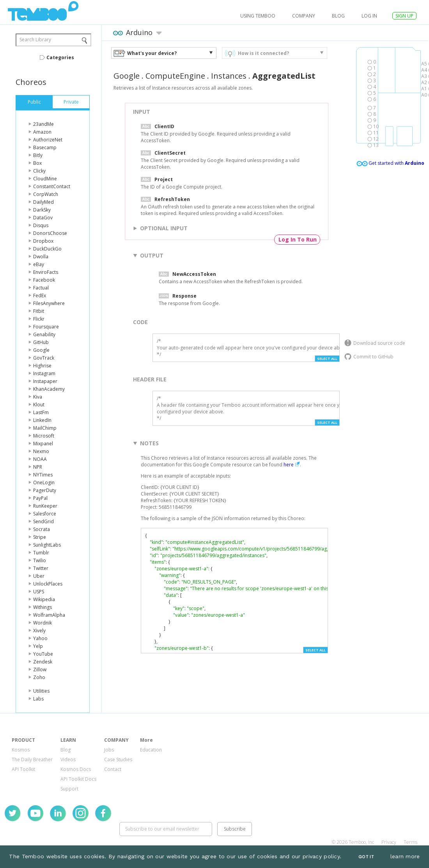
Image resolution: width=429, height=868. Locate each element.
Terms (410, 842)
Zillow (40, 670)
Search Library (35, 40)
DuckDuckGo (47, 249)
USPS (39, 592)
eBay (39, 264)
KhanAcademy (49, 389)
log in (369, 16)
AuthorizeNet (48, 140)
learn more (405, 856)
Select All (327, 359)
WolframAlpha (49, 615)
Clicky (39, 171)
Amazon (42, 132)
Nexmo (41, 451)
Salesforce (45, 514)
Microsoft (44, 436)
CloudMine (45, 179)
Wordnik (43, 623)
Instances (229, 76)
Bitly (38, 155)
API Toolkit (23, 769)
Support (69, 789)
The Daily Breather (32, 759)
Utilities (41, 691)
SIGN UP (404, 16)
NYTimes (43, 475)
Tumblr (41, 553)
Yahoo (40, 638)
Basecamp (45, 147)
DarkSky (42, 210)
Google (41, 350)
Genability (44, 334)
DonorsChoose (50, 233)
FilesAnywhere (49, 303)
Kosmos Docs (76, 769)
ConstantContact (52, 186)
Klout (39, 405)
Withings (43, 607)
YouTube (43, 654)
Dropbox (43, 241)
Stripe (40, 537)
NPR (38, 467)
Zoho (39, 677)
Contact (113, 769)
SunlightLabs (47, 545)
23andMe (43, 124)
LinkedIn (42, 420)
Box (37, 163)
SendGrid (43, 521)
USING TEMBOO (258, 16)
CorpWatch (46, 194)
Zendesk (43, 662)
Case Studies (118, 759)
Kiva (38, 397)
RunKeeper (45, 506)
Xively (39, 631)
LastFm (41, 412)
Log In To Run (298, 239)
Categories (60, 57)
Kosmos (21, 750)
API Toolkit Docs (78, 779)
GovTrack (44, 358)
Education (151, 750)
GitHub (41, 342)
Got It (366, 857)
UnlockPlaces (48, 584)
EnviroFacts (46, 272)
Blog (338, 16)
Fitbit (39, 311)
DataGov (43, 218)
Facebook (44, 280)
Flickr (39, 319)
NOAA (40, 459)
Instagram (44, 373)
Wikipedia (44, 599)
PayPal (40, 498)
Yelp (38, 646)
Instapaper (45, 381)
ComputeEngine (175, 76)
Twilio (40, 560)
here (289, 465)
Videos (68, 759)
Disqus (41, 225)
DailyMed (43, 202)
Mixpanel (43, 444)
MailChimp (45, 428)
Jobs (109, 750)
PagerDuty (45, 490)
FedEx (40, 296)
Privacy (389, 842)
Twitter (41, 568)
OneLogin (44, 483)
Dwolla (41, 257)
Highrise (42, 366)
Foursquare (46, 327)
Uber (39, 576)
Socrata (42, 529)
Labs (38, 699)
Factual (41, 288)
